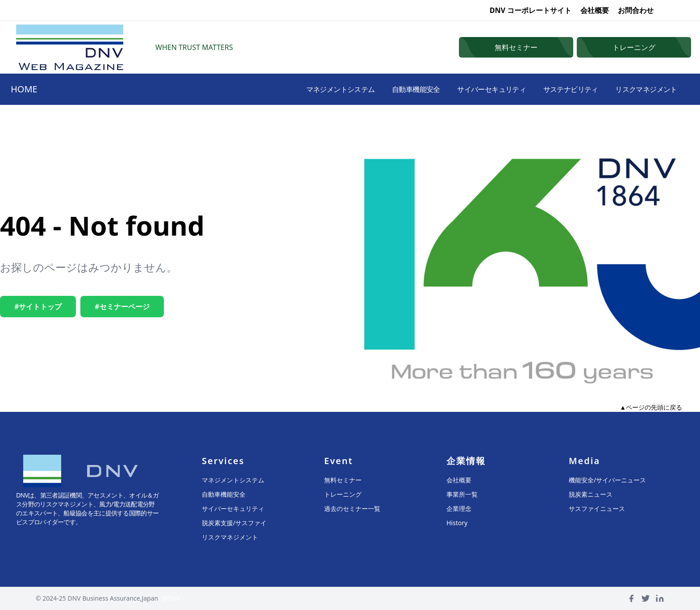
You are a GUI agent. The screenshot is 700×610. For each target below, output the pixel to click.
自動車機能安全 (404, 89)
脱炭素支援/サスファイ (234, 523)
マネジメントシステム (325, 89)
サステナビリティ (566, 89)
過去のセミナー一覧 (352, 508)
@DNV (171, 598)
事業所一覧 (462, 494)
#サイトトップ (38, 307)
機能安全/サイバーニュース (607, 480)
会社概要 (595, 10)
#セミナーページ (122, 307)
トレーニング (343, 494)
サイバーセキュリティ (483, 89)
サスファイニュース (597, 508)
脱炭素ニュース (591, 494)
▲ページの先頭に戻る (651, 407)
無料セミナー (343, 480)
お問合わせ (636, 10)
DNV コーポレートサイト (531, 10)
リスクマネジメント (644, 89)
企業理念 (459, 508)
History (457, 523)
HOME (24, 89)
